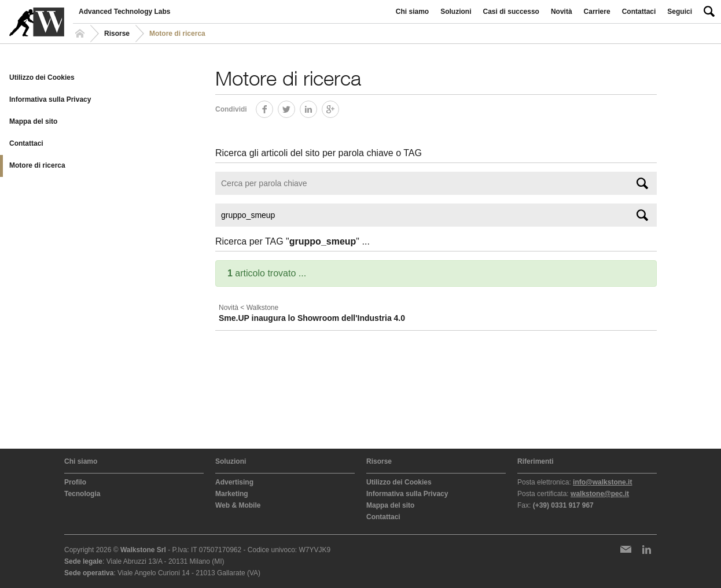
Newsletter (626, 549)
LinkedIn (317, 107)
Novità (562, 12)
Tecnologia (82, 494)
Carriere (597, 12)
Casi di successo (511, 12)
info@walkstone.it (602, 482)
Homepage (82, 34)
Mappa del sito (33, 121)
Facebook (273, 107)
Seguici (680, 12)
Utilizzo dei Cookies (42, 77)
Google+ (339, 107)
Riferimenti (536, 461)
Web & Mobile (238, 505)
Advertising (234, 482)
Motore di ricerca (37, 165)
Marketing (232, 494)
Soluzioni (456, 12)
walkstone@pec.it (600, 494)
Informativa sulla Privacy (50, 99)
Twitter (295, 107)
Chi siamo (412, 12)
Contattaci (639, 12)
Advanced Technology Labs (124, 12)
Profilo (75, 482)
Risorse (117, 34)
